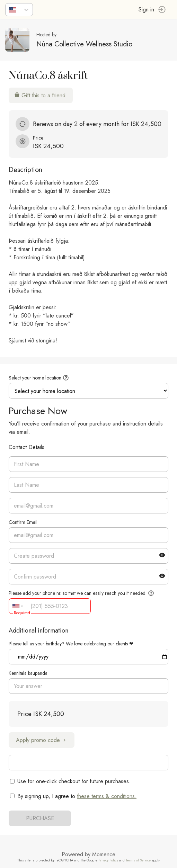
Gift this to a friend (40, 95)
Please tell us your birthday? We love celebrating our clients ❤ (71, 644)
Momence (104, 854)
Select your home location (35, 378)
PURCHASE (40, 818)
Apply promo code (42, 740)
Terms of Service (138, 860)
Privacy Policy (108, 860)
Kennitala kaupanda (28, 673)
